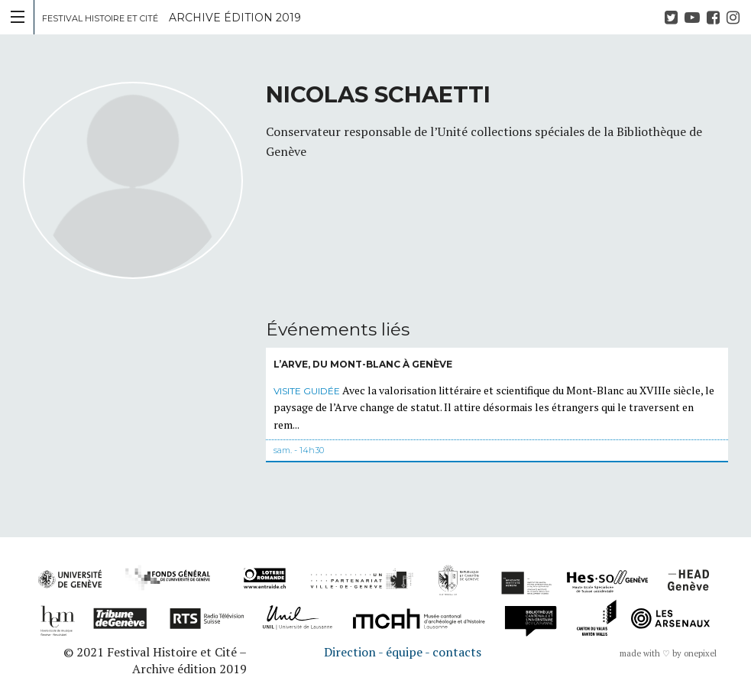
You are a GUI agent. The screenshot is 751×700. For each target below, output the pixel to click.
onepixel (700, 653)
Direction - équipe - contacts (403, 652)
